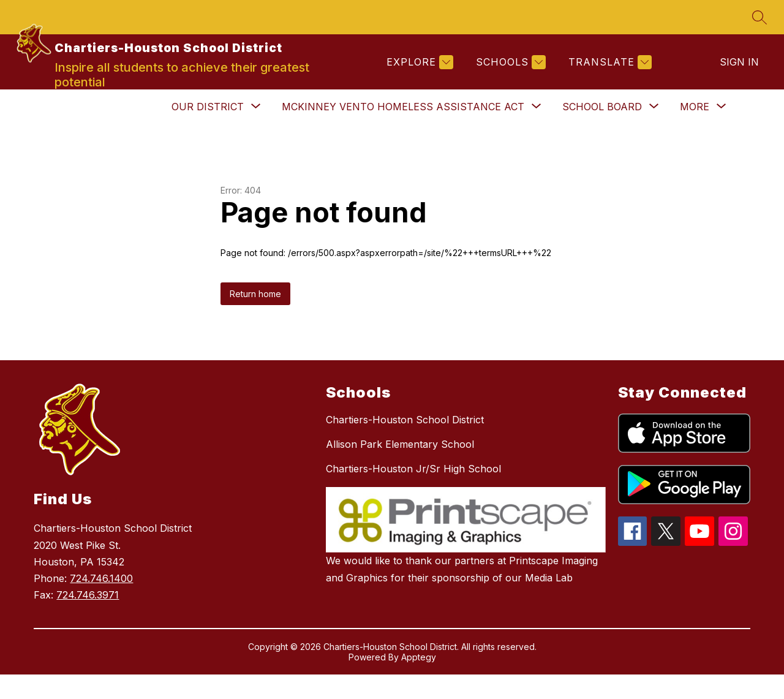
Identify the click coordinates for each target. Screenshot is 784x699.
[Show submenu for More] (695, 131)
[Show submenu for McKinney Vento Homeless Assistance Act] (403, 131)
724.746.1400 (101, 603)
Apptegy (419, 682)
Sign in (739, 74)
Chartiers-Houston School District (405, 444)
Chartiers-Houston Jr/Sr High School (413, 493)
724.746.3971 (88, 619)
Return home (255, 318)
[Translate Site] (609, 74)
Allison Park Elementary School (400, 469)
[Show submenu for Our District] (208, 131)
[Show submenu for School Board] (602, 131)
